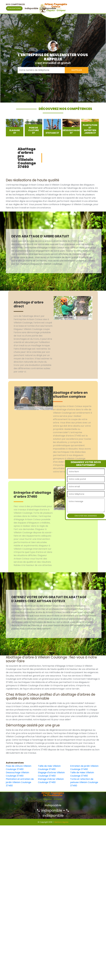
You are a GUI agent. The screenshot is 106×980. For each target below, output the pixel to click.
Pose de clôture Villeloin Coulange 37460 (19, 768)
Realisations (14, 8)
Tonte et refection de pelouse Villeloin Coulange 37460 (84, 782)
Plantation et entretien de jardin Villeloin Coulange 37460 (20, 782)
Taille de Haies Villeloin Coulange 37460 (82, 774)
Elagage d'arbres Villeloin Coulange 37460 (51, 774)
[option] (15, 128)
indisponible (49, 810)
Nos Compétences (15, 4)
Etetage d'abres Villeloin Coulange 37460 (51, 781)
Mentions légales (61, 822)
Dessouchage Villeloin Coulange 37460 (17, 774)
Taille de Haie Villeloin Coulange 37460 (49, 768)
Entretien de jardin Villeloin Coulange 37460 (84, 768)
